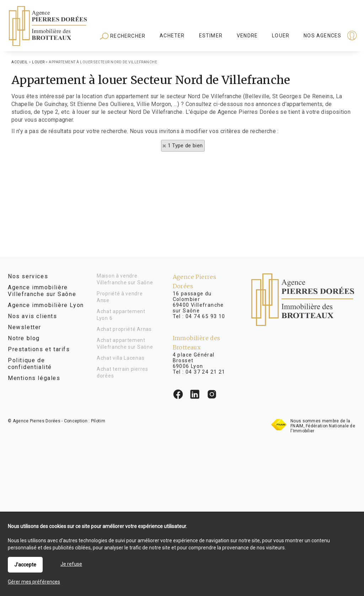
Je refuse (71, 564)
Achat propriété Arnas (124, 329)
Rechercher (123, 36)
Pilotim (98, 421)
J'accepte (25, 565)
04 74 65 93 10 (205, 316)
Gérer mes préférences (34, 582)
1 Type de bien (185, 146)
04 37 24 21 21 (205, 372)
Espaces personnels (324, 36)
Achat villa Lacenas (121, 358)
